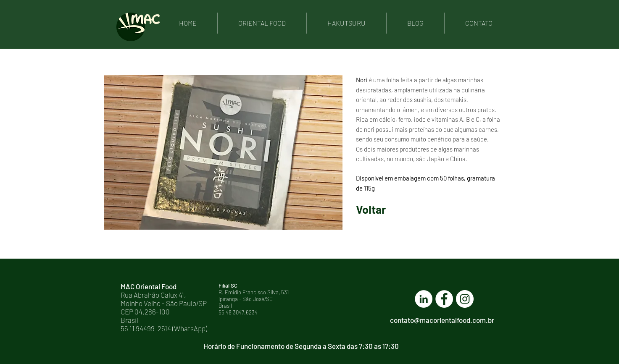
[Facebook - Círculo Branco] (444, 299)
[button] (223, 152)
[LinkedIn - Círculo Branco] (424, 299)
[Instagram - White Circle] (465, 299)
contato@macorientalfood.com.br (442, 320)
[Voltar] (386, 209)
